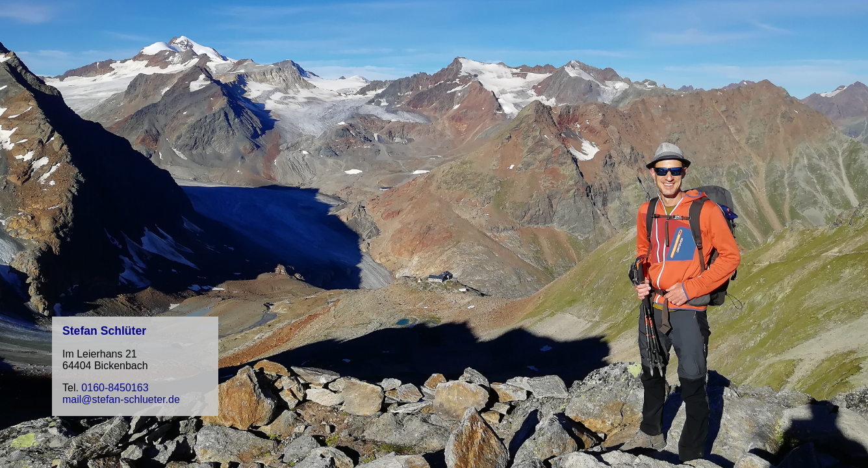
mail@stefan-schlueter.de (121, 399)
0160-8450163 (115, 388)
